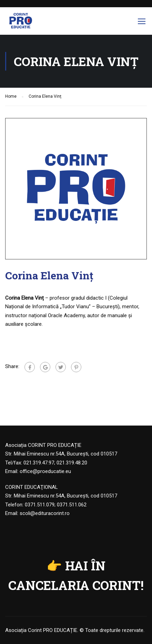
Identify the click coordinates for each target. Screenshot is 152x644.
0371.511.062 (72, 505)
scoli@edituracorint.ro (45, 513)
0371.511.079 (40, 505)
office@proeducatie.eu (45, 471)
